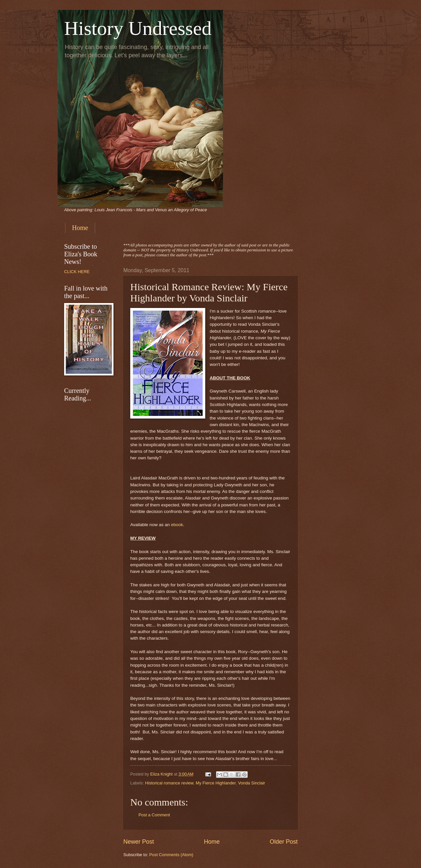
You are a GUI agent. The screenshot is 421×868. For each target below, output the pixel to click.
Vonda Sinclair (252, 783)
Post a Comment (154, 815)
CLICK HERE (77, 272)
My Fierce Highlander (216, 783)
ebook (177, 525)
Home (80, 228)
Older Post (284, 842)
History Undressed (138, 28)
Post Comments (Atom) (171, 855)
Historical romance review (169, 783)
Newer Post (139, 842)
